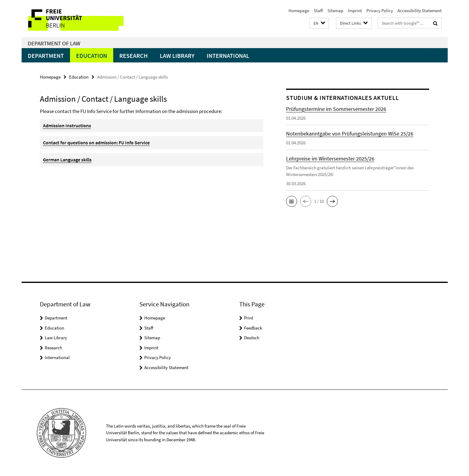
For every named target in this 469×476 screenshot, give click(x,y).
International (228, 56)
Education (92, 56)
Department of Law (54, 43)
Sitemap (335, 11)
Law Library (177, 56)
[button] (319, 23)
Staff (318, 11)
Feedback (253, 328)
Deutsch (252, 338)
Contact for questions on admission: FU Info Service (96, 143)
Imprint (355, 11)
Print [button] (249, 318)
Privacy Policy (380, 11)
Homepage (299, 11)
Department (46, 56)
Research (133, 56)
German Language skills (67, 160)
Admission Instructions (67, 125)
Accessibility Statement (420, 11)
